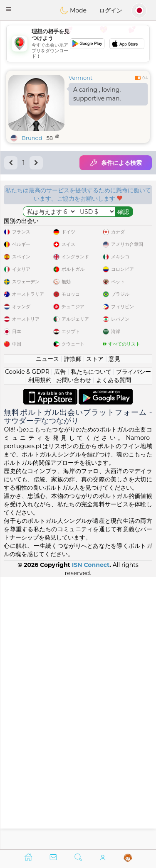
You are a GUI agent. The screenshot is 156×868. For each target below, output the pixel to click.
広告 (60, 643)
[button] (9, 9)
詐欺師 (73, 630)
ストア (95, 630)
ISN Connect (91, 836)
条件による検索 (116, 163)
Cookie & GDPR (27, 643)
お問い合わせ (74, 652)
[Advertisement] (78, 44)
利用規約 (40, 652)
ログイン (111, 10)
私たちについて (91, 643)
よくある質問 (114, 652)
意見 (114, 630)
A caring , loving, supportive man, (97, 94)
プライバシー (134, 643)
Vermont (80, 78)
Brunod (32, 138)
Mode (73, 10)
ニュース (47, 630)
